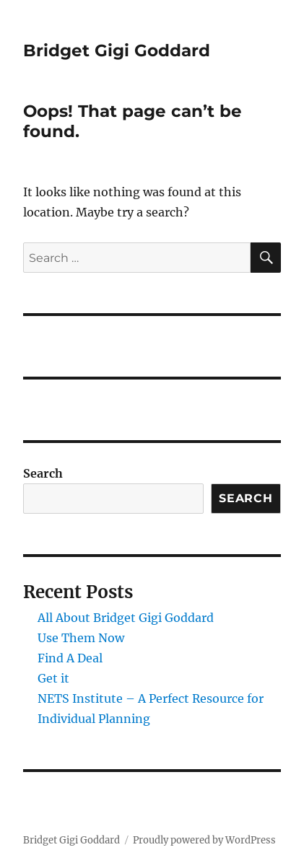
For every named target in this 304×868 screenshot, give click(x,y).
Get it (53, 678)
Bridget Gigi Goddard (117, 51)
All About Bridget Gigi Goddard (126, 618)
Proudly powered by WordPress (204, 840)
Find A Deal (70, 658)
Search (43, 473)
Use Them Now (81, 638)
